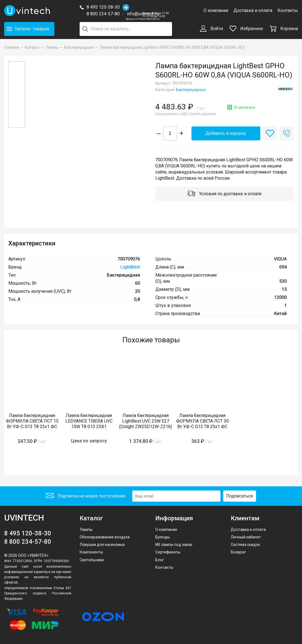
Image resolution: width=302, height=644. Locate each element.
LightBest (130, 267)
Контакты (288, 10)
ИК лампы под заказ (174, 545)
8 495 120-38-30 (103, 7)
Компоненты (91, 552)
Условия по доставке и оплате (224, 194)
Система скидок (245, 545)
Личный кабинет (246, 537)
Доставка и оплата (253, 10)
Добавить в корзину (226, 133)
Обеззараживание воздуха (105, 537)
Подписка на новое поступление (86, 496)
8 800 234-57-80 (105, 14)
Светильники (92, 560)
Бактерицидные (191, 90)
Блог (160, 560)
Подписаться (240, 496)
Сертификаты (168, 552)
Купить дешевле (203, 114)
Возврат (238, 552)
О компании (216, 10)
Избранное (246, 29)
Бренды (163, 537)
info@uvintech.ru (143, 14)
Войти (211, 29)
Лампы (86, 530)
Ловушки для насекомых (102, 545)
